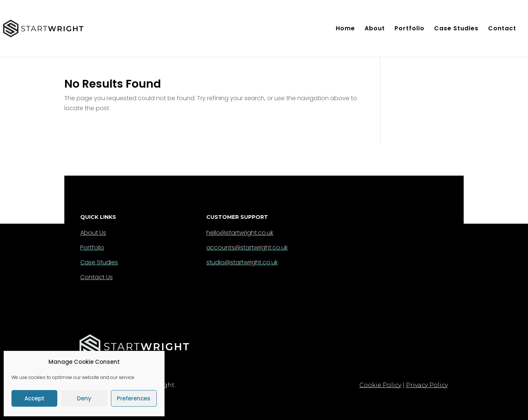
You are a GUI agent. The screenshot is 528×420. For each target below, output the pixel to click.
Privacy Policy (427, 385)
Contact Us (97, 277)
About (375, 29)
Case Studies (456, 29)
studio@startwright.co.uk (242, 262)
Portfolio (409, 29)
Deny (84, 398)
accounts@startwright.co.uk (247, 248)
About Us (93, 233)
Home (345, 29)
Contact (502, 29)
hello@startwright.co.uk (240, 233)
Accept (34, 398)
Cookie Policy (380, 385)
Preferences (134, 398)
